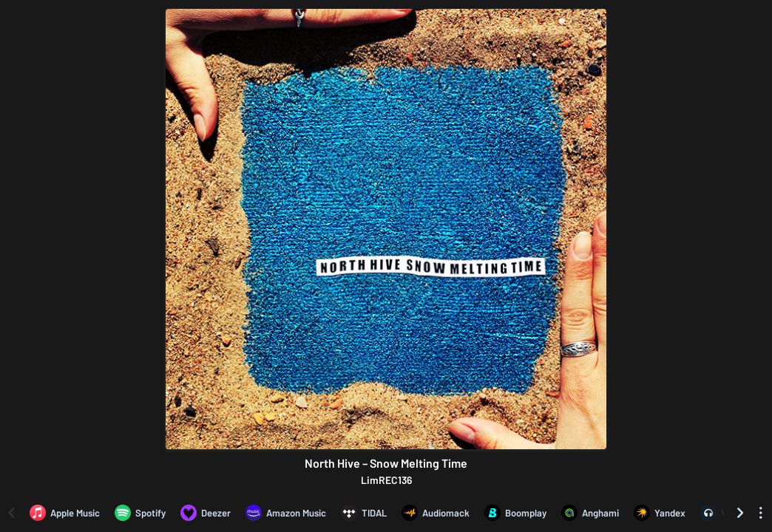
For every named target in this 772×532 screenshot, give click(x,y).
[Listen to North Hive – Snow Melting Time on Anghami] (590, 513)
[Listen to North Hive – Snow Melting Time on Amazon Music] (286, 513)
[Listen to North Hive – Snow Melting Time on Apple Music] (65, 513)
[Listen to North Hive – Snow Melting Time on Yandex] (660, 513)
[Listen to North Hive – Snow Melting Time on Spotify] (140, 513)
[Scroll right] (740, 513)
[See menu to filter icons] (761, 513)
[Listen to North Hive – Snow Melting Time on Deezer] (206, 513)
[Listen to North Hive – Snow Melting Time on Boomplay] (515, 513)
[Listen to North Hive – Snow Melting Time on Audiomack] (436, 513)
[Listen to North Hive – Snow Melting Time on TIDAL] (364, 513)
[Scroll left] (11, 513)
